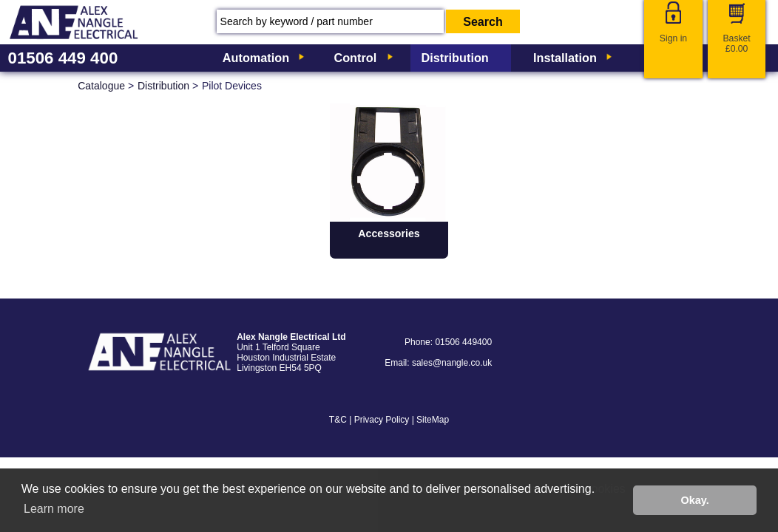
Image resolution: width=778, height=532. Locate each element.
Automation (256, 58)
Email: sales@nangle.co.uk (438, 363)
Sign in (673, 38)
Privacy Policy (382, 420)
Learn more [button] (54, 509)
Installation (565, 58)
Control (355, 58)
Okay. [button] (695, 500)
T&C (338, 420)
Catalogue (101, 86)
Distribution (455, 58)
